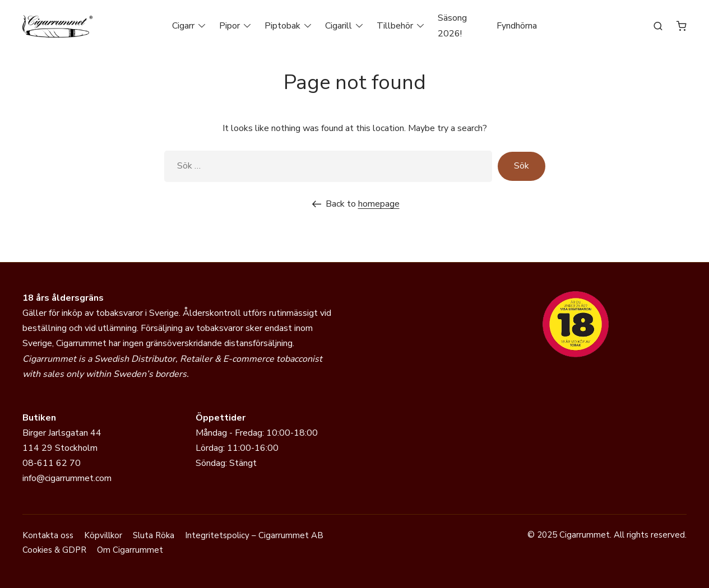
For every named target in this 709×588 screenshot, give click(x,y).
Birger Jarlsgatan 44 (62, 433)
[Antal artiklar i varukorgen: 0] (682, 26)
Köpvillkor (103, 535)
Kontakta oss (48, 535)
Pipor (230, 26)
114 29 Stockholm (60, 448)
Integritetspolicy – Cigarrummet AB (254, 535)
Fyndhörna (517, 26)
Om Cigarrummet (130, 550)
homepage (379, 204)
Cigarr (183, 26)
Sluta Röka (154, 535)
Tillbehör (395, 26)
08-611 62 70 (52, 463)
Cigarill (339, 26)
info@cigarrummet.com (67, 478)
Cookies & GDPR (54, 550)
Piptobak (282, 26)
